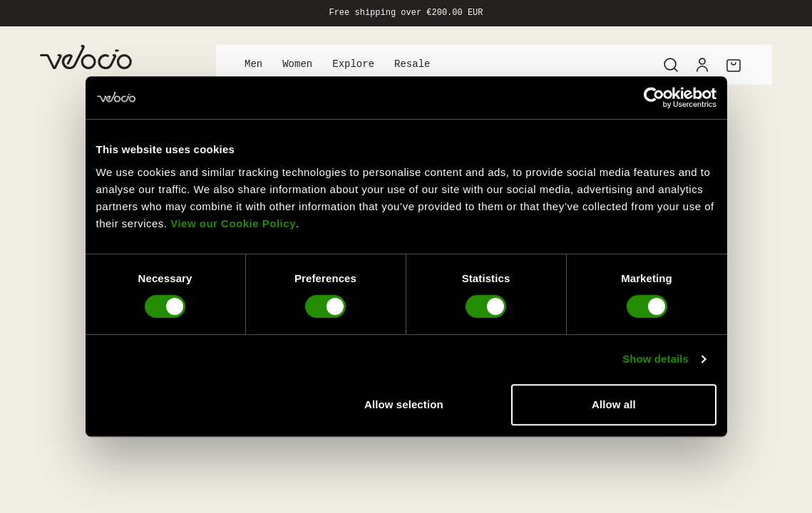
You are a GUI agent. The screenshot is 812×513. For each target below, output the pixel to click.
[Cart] (734, 65)
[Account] (702, 65)
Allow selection (404, 404)
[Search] (671, 65)
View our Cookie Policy (233, 223)
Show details (656, 359)
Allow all (614, 404)
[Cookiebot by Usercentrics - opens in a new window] (654, 98)
